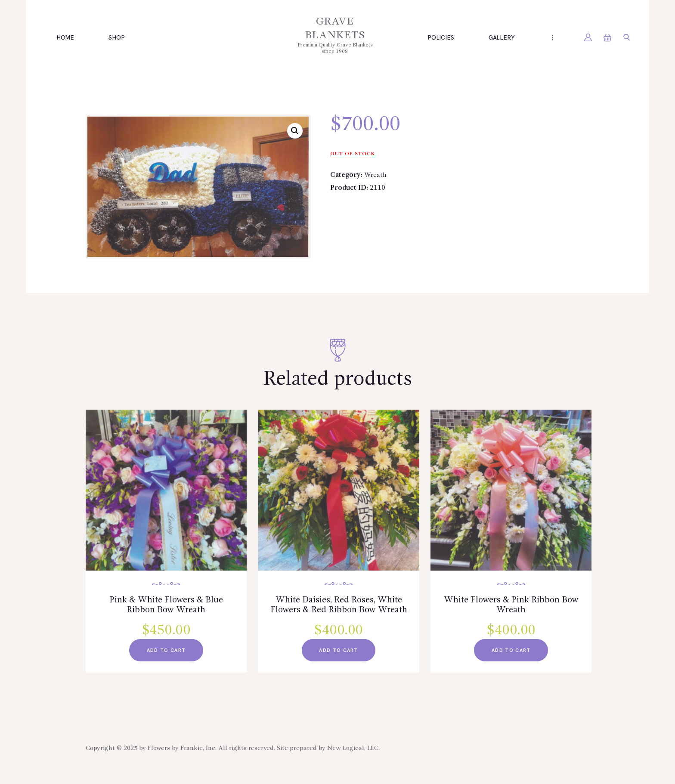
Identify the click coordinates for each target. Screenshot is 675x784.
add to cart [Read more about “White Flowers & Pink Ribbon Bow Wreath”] (511, 655)
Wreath (376, 175)
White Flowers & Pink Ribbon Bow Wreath (511, 607)
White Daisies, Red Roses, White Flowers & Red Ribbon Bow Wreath (339, 613)
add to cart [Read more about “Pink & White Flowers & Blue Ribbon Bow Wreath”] (166, 655)
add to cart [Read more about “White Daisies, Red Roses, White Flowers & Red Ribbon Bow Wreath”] (338, 667)
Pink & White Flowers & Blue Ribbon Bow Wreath (166, 607)
